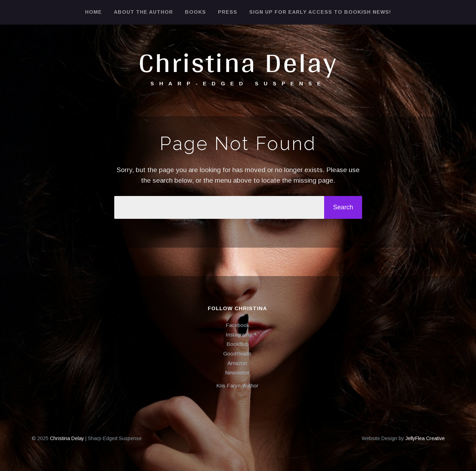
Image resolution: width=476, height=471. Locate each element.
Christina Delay (238, 62)
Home (94, 12)
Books (195, 12)
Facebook (237, 325)
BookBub (237, 344)
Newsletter (237, 372)
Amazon (237, 363)
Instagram (237, 335)
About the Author (143, 12)
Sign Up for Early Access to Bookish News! (320, 12)
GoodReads (237, 354)
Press (228, 12)
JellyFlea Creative (425, 438)
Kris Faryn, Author (237, 385)
